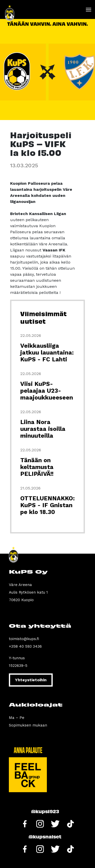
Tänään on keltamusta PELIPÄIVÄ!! (37, 467)
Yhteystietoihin (31, 680)
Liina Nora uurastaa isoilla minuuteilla (43, 429)
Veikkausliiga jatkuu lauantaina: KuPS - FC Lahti (47, 353)
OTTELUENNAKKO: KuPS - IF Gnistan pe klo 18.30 (48, 505)
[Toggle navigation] (88, 10)
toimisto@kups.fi (24, 639)
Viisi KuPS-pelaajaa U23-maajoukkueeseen (47, 391)
